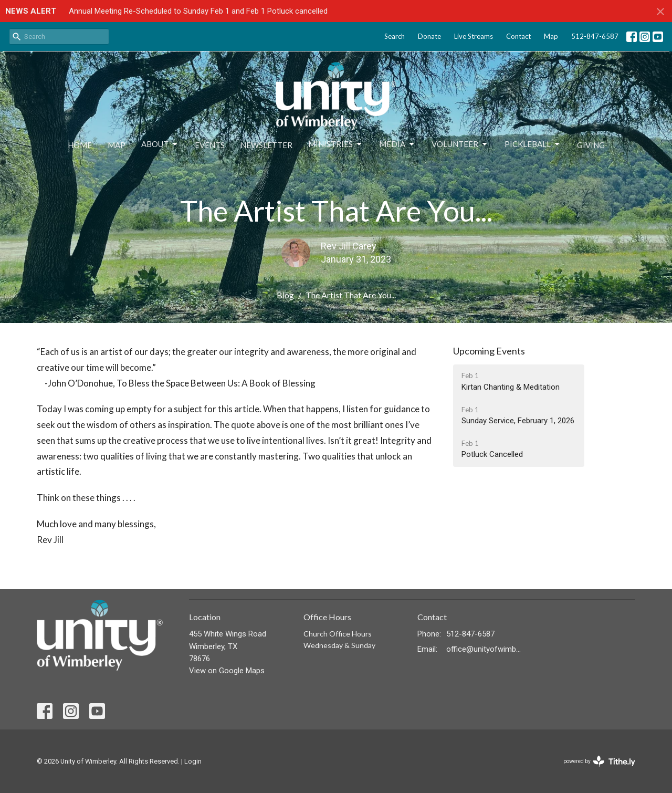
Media (397, 144)
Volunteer (460, 144)
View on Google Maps (227, 671)
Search (395, 36)
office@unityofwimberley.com (484, 649)
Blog (285, 295)
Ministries (336, 144)
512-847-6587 (595, 36)
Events (210, 145)
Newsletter (266, 145)
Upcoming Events (489, 351)
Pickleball (533, 144)
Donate (429, 36)
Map (551, 36)
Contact (518, 36)
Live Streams (474, 36)
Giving (591, 145)
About (160, 144)
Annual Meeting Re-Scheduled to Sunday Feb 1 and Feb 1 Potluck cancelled (198, 11)
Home (80, 145)
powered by (599, 761)
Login (193, 761)
